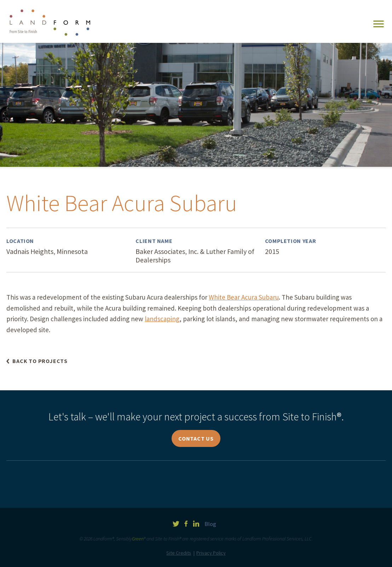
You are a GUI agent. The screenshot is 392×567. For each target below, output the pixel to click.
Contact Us (196, 438)
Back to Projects (40, 361)
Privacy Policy (211, 553)
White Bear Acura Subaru (244, 297)
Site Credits (179, 553)
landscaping (162, 319)
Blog (210, 524)
